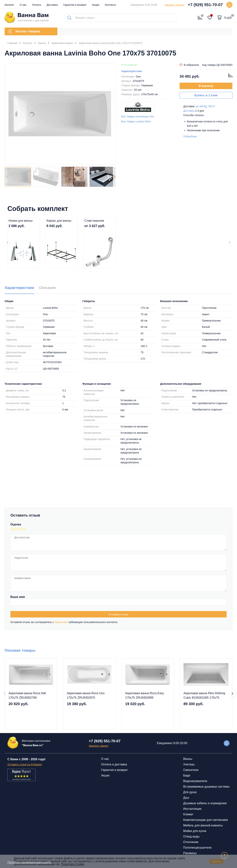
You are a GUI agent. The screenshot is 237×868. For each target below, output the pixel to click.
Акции (96, 5)
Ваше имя (18, 597)
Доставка (52, 5)
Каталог (9, 5)
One (138, 77)
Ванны (188, 759)
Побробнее (190, 136)
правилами (61, 622)
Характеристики (132, 71)
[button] (114, 177)
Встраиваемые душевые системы (206, 787)
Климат (188, 814)
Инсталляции (192, 809)
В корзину (206, 86)
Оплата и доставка (114, 764)
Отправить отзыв (118, 614)
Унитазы (189, 764)
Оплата (36, 5)
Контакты (110, 5)
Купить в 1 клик (206, 95)
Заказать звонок (174, 5)
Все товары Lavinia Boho (136, 121)
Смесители (191, 770)
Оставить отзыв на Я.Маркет (25, 764)
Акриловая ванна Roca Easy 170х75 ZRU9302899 (145, 695)
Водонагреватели (195, 781)
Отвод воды (191, 836)
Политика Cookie (73, 864)
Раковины (190, 853)
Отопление (191, 842)
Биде (187, 775)
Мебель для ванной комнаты (203, 825)
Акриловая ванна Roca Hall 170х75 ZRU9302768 (27, 695)
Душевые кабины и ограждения (205, 803)
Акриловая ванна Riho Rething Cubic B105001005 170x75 (204, 695)
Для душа (190, 792)
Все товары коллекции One (138, 116)
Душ (186, 798)
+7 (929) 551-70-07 (205, 5)
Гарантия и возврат (75, 5)
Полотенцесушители (197, 848)
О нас (23, 5)
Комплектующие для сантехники (205, 820)
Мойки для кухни (195, 831)
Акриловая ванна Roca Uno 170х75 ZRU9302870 (86, 695)
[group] (60, 114)
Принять (216, 861)
